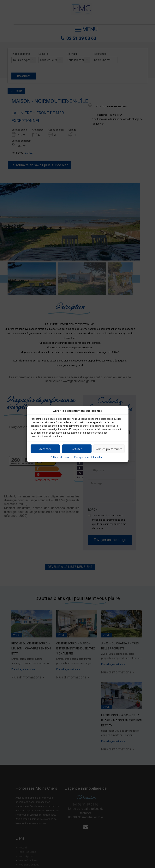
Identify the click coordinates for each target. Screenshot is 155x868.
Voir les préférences (109, 449)
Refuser (77, 449)
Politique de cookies (61, 457)
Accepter (45, 449)
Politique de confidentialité (88, 457)
